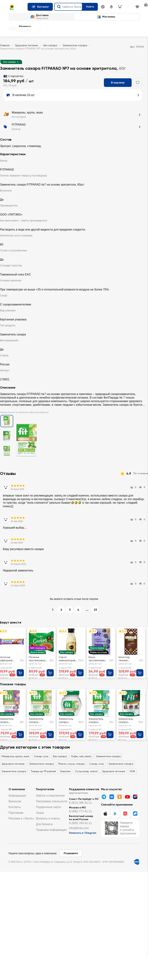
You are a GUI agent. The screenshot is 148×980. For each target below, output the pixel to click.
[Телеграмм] (104, 797)
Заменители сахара (75, 45)
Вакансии (15, 801)
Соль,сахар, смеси (86, 771)
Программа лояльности (51, 801)
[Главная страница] (17, 7)
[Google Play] (115, 814)
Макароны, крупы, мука (15, 756)
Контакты (15, 807)
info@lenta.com (79, 828)
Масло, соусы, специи (72, 764)
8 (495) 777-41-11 (80, 811)
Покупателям (45, 789)
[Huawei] (125, 814)
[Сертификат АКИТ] (137, 862)
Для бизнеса (44, 824)
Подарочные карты (48, 807)
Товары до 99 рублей (43, 771)
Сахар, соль (41, 756)
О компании (17, 789)
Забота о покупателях (50, 796)
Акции (40, 813)
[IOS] (105, 814)
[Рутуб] (135, 797)
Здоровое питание (26, 45)
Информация (17, 796)
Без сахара (50, 45)
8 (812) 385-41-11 (80, 803)
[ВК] (112, 797)
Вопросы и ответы (48, 818)
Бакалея (65, 771)
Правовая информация (51, 830)
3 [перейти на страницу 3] (70, 610)
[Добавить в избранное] (138, 83)
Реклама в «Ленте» (21, 818)
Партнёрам (16, 813)
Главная (5, 45)
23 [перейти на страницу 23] (95, 610)
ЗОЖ (132, 771)
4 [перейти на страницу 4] (78, 610)
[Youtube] (127, 797)
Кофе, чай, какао (81, 756)
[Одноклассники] (120, 797)
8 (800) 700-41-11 (80, 823)
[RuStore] (135, 814)
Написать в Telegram (83, 833)
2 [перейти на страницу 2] (61, 610)
